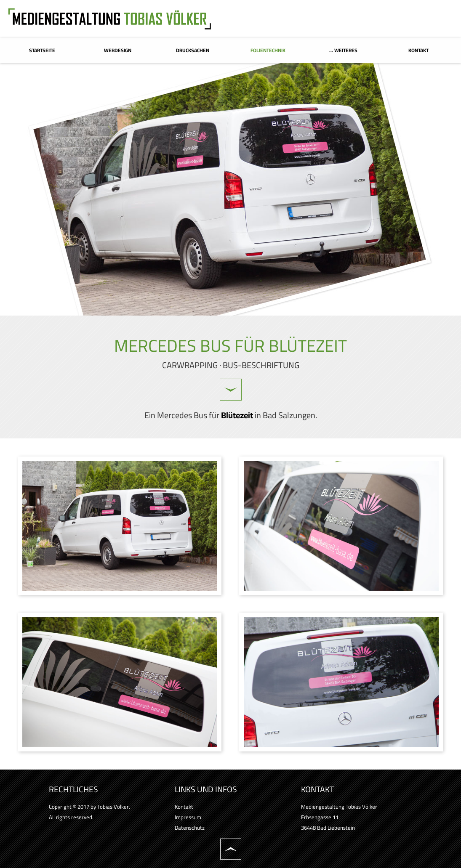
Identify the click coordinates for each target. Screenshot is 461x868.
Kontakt (184, 807)
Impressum (188, 817)
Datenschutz (190, 828)
